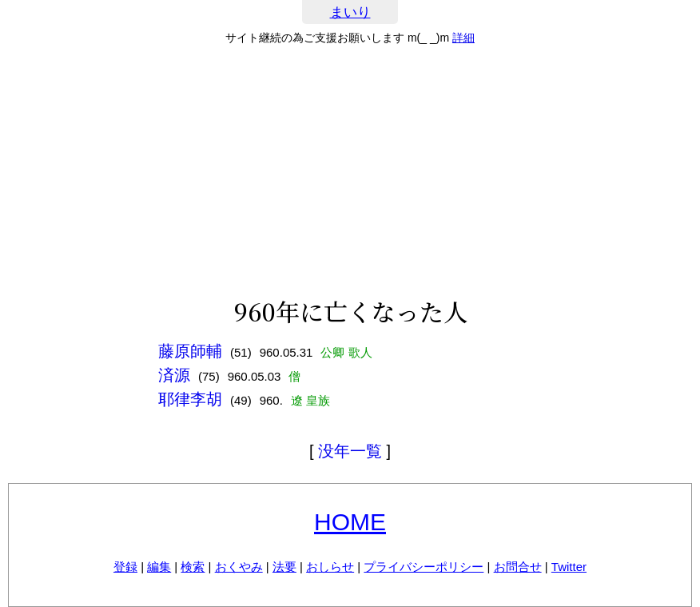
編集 (159, 567)
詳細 (463, 38)
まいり (350, 12)
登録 (125, 567)
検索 (193, 567)
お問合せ (518, 567)
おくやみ (239, 567)
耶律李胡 (190, 399)
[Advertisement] (350, 171)
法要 (284, 567)
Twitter (569, 567)
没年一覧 (350, 451)
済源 (174, 375)
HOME (350, 522)
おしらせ (330, 567)
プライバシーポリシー (424, 567)
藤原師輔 (190, 351)
